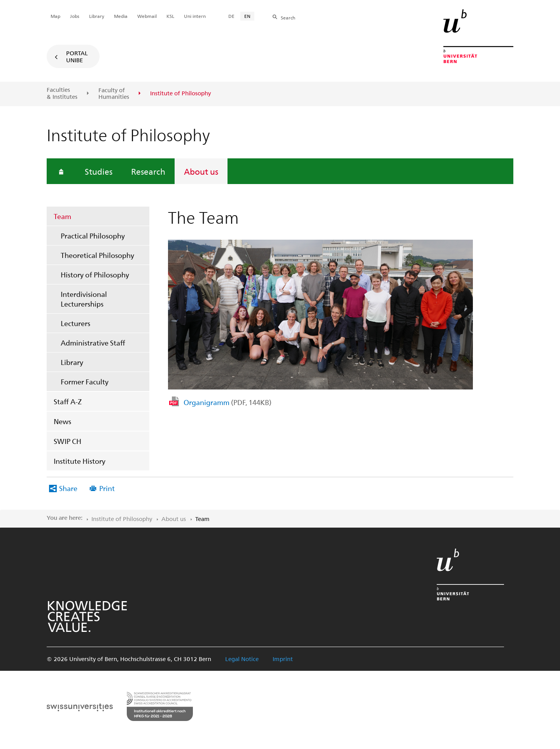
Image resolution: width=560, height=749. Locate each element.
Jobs (75, 16)
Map (55, 16)
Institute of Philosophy (122, 519)
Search (288, 18)
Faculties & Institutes (62, 93)
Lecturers (75, 323)
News (62, 421)
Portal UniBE (77, 56)
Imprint (283, 659)
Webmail (147, 16)
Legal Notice (242, 659)
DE (231, 16)
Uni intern (195, 16)
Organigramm (227, 402)
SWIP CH (67, 441)
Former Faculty (85, 382)
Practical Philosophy (93, 236)
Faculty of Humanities (114, 94)
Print (107, 488)
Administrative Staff (93, 343)
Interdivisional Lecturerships (84, 299)
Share (68, 488)
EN (247, 16)
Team (62, 216)
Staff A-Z (68, 401)
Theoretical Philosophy (97, 255)
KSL (170, 16)
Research (148, 171)
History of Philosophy (95, 275)
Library (72, 362)
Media (121, 16)
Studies (99, 171)
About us (201, 171)
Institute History (80, 461)
